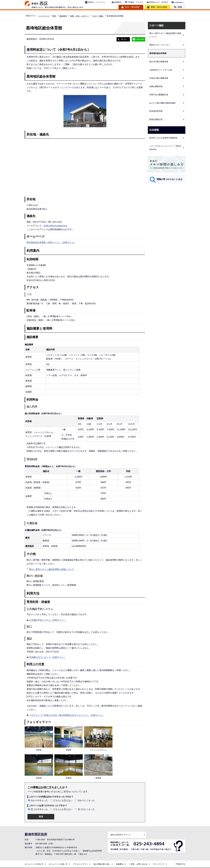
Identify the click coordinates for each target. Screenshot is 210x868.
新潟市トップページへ (97, 2)
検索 (180, 7)
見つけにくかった (86, 809)
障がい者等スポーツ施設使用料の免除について (52, 569)
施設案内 (63, 16)
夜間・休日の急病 (159, 7)
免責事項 (120, 864)
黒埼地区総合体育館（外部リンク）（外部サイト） (51, 242)
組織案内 (118, 2)
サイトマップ (159, 864)
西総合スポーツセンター (160, 45)
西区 (54, 16)
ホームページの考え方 (34, 864)
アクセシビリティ (81, 864)
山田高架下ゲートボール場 (161, 70)
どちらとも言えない (63, 800)
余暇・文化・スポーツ (80, 16)
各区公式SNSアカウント (121, 835)
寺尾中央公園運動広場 (159, 95)
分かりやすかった (39, 800)
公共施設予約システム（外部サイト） (47, 620)
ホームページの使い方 (58, 864)
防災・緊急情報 (132, 7)
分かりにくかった (86, 800)
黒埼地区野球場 (156, 111)
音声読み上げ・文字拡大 (159, 2)
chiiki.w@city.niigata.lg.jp (55, 226)
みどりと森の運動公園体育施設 (162, 103)
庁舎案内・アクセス (135, 2)
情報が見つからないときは (170, 179)
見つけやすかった (39, 809)
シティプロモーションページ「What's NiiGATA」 (165, 148)
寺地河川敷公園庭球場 (159, 78)
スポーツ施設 (98, 16)
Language (178, 2)
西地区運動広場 (156, 119)
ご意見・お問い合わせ (138, 864)
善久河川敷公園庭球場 (159, 62)
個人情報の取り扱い (102, 864)
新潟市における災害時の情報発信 (163, 138)
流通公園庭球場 (156, 86)
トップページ (44, 16)
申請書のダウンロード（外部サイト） (47, 657)
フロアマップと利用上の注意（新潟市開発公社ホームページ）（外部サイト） (67, 715)
